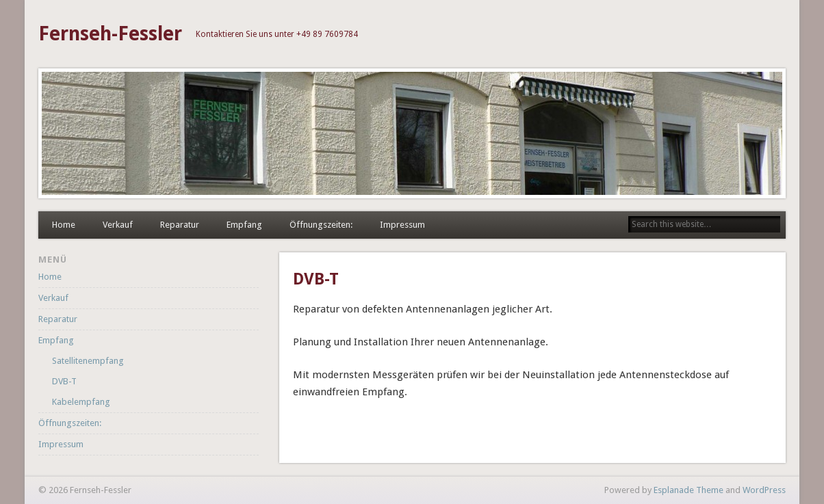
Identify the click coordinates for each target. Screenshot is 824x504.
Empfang (244, 225)
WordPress (764, 490)
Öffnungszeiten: (321, 225)
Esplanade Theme (688, 490)
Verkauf (118, 225)
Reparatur (180, 225)
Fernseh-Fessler (110, 34)
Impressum (402, 225)
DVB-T (64, 381)
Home (64, 225)
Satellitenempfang (88, 361)
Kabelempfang (81, 402)
